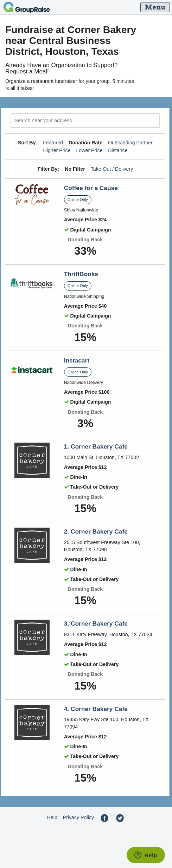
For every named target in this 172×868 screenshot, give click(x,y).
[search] (85, 121)
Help (52, 817)
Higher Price (57, 150)
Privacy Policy (78, 817)
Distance (118, 150)
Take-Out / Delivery (112, 169)
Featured (53, 143)
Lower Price (89, 150)
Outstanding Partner (130, 143)
